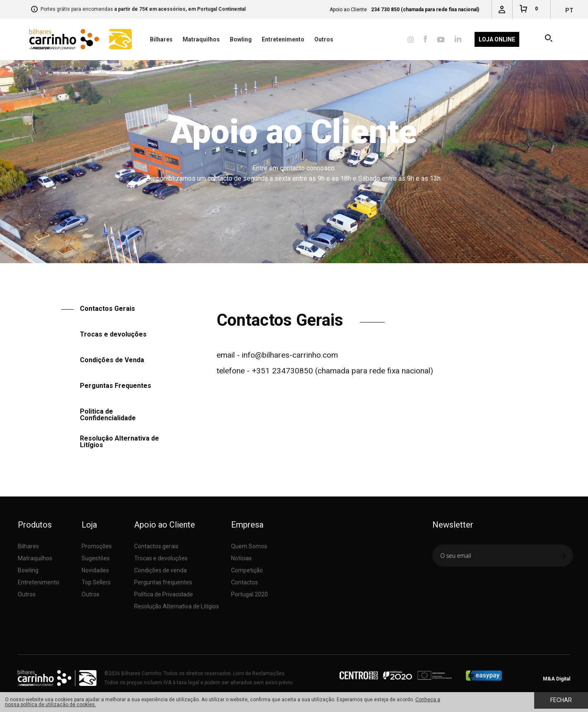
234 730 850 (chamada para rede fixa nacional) (425, 10)
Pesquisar (549, 39)
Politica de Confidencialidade (108, 415)
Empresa (247, 525)
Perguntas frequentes (163, 582)
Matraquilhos (201, 39)
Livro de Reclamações (259, 673)
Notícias (241, 558)
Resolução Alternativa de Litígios (119, 442)
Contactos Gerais (315, 269)
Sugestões (96, 558)
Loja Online (497, 39)
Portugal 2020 (249, 594)
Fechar (561, 700)
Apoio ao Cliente (272, 269)
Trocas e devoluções (113, 334)
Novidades (95, 570)
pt (569, 10)
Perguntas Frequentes (116, 386)
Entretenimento (283, 39)
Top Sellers (96, 582)
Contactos (245, 582)
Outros (324, 39)
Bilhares (161, 39)
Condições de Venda (112, 360)
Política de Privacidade (164, 594)
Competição (247, 570)
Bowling (241, 39)
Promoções (97, 546)
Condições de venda (160, 570)
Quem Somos (249, 546)
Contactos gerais (156, 546)
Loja (89, 525)
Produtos (35, 525)
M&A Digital (557, 679)
